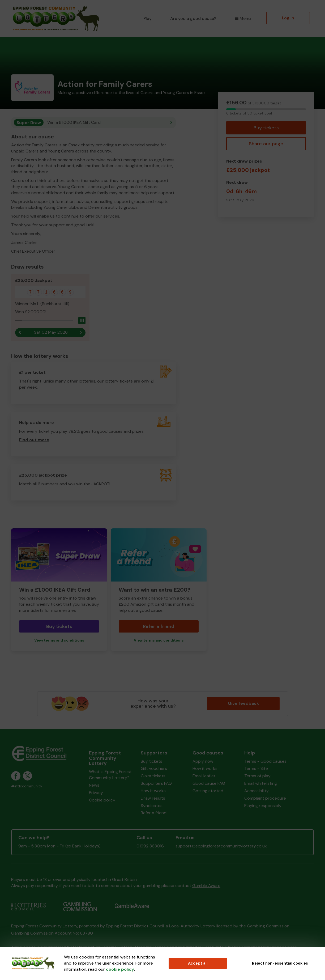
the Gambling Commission (264, 926)
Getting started (208, 791)
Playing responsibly (263, 806)
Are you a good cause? (193, 18)
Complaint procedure (265, 798)
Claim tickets (153, 776)
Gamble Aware (206, 886)
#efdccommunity (27, 786)
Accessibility (256, 791)
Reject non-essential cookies (280, 963)
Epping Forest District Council (135, 926)
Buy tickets (266, 128)
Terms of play (257, 776)
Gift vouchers (154, 769)
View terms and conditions (59, 640)
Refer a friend (159, 626)
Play (147, 18)
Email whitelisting (261, 784)
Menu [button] (243, 18)
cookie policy (120, 969)
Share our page (266, 144)
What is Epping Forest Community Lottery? (110, 775)
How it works (153, 791)
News (94, 785)
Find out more (34, 440)
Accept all (198, 963)
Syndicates (152, 806)
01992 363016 (150, 846)
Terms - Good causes (265, 761)
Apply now (203, 761)
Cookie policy (102, 800)
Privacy (96, 793)
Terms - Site (256, 769)
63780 (86, 933)
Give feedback (243, 704)
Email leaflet (204, 776)
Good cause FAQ (209, 784)
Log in (288, 18)
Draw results (153, 798)
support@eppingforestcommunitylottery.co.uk (221, 846)
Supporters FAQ (156, 784)
